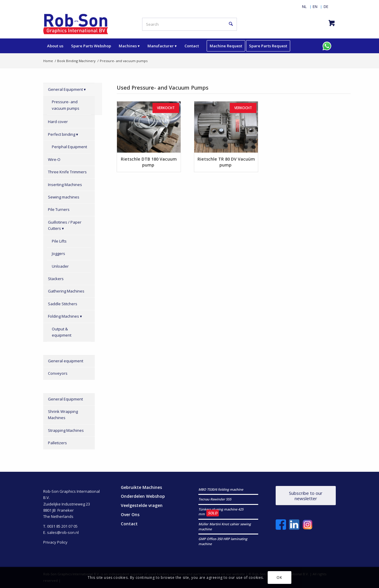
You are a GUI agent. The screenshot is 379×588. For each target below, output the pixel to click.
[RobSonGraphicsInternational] (76, 24)
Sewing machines (64, 197)
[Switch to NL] (304, 7)
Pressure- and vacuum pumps (66, 105)
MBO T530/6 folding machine (221, 489)
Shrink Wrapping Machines (63, 415)
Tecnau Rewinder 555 (215, 499)
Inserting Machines (65, 185)
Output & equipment (62, 332)
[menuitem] (304, 7)
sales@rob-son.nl (63, 532)
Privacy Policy (55, 542)
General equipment (66, 361)
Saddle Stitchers (63, 304)
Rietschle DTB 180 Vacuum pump (149, 162)
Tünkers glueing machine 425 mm (221, 512)
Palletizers (57, 443)
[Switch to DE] (326, 7)
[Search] (189, 24)
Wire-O (54, 159)
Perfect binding (62, 134)
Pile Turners (59, 209)
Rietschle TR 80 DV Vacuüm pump (226, 162)
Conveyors (58, 373)
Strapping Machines (66, 430)
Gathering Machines (66, 291)
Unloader (60, 266)
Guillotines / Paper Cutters (65, 225)
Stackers (56, 279)
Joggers (58, 253)
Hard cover (58, 122)
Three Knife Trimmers (67, 172)
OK (279, 577)
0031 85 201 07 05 (62, 526)
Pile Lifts (59, 241)
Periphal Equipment (69, 147)
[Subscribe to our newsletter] (306, 496)
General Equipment (65, 89)
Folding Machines (64, 316)
